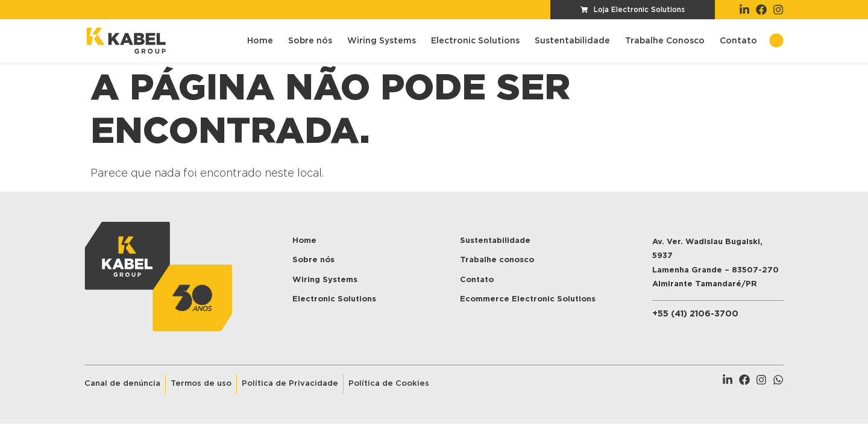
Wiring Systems (382, 41)
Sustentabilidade (572, 41)
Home (260, 41)
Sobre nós (310, 41)
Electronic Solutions (475, 41)
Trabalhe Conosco (665, 41)
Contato (738, 41)
